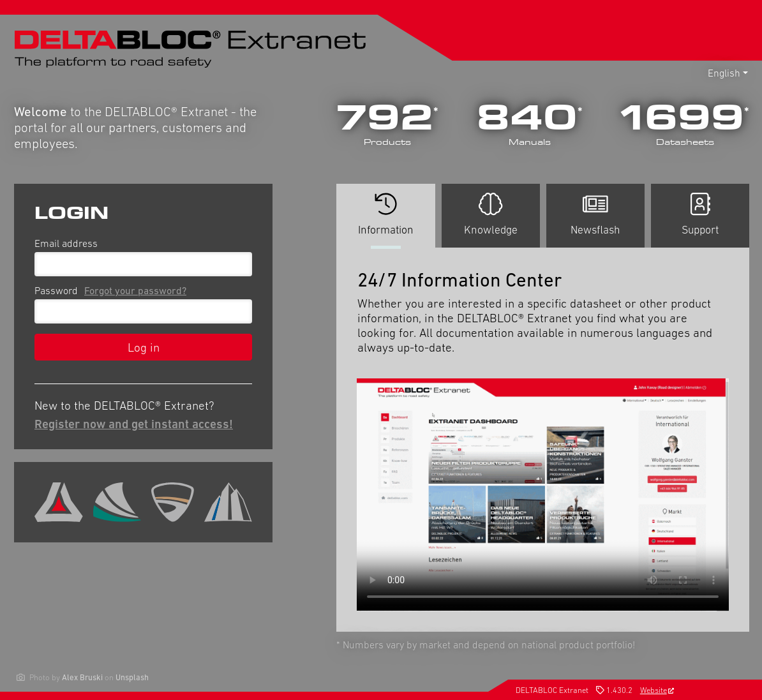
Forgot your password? (135, 290)
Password (113, 290)
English (724, 73)
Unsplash (132, 677)
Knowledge (491, 214)
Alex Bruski (82, 677)
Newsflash (595, 214)
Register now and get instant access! (134, 424)
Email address (66, 243)
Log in (144, 347)
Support (700, 214)
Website (657, 690)
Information (385, 220)
